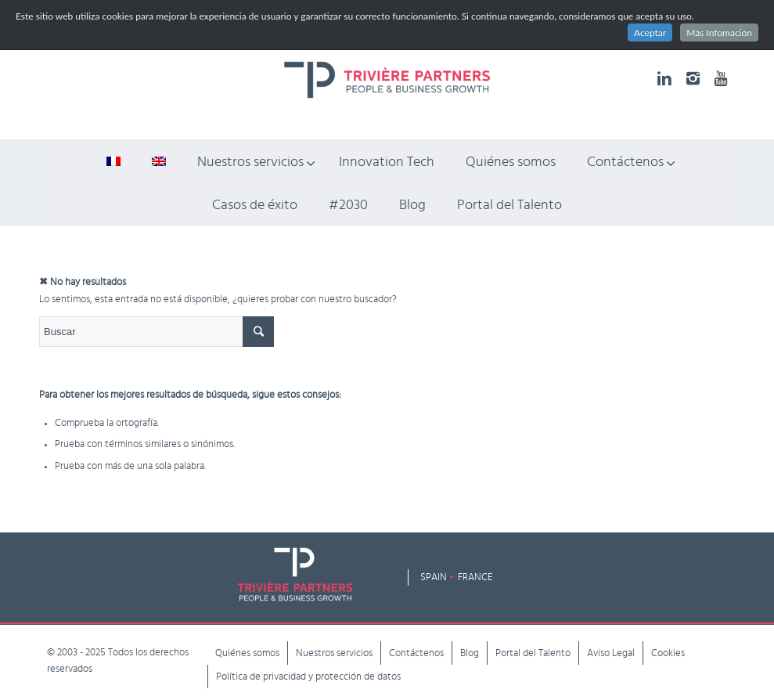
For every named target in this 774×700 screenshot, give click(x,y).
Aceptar (650, 32)
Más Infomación (719, 32)
